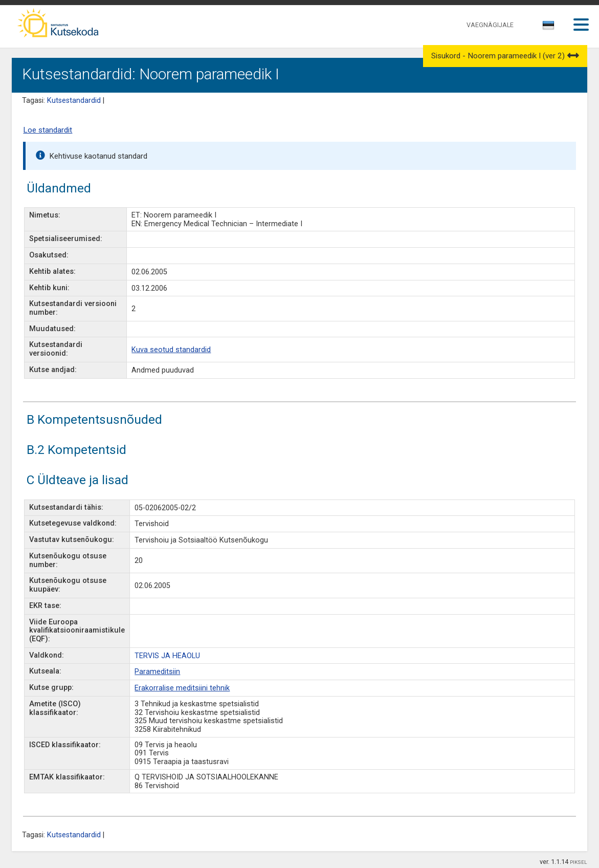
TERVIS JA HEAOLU (167, 656)
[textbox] (547, 27)
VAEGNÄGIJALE (490, 25)
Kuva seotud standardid (171, 350)
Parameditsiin (157, 672)
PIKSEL (579, 862)
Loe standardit (48, 130)
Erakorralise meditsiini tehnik (182, 688)
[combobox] (549, 28)
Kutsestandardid (74, 101)
